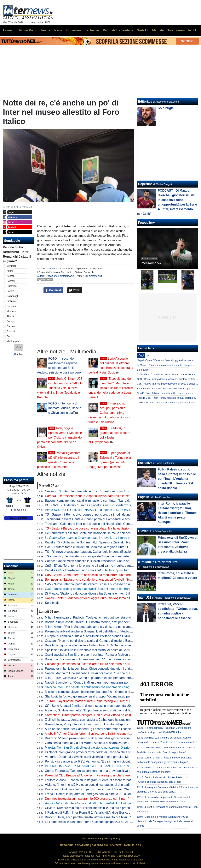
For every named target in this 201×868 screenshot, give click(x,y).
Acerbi (10, 276)
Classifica (11, 566)
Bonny (10, 321)
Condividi (53, 290)
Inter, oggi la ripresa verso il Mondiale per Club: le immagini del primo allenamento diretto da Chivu (60, 437)
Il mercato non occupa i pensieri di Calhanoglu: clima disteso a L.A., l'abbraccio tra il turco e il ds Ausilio (109, 413)
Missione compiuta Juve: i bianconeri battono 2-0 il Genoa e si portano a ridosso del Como (107, 692)
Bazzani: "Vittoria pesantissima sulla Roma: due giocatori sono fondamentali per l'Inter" (104, 738)
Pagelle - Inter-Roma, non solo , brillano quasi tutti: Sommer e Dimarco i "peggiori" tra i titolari (117, 570)
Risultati (19, 354)
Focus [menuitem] (46, 30)
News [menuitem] (58, 30)
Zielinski (11, 301)
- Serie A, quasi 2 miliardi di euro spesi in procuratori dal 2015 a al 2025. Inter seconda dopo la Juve (116, 706)
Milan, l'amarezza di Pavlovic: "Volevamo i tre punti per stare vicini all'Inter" (96, 617)
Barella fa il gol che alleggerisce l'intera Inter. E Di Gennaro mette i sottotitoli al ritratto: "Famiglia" (111, 645)
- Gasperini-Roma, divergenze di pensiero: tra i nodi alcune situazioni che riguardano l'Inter (110, 515)
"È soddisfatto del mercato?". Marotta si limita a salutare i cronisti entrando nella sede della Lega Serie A (111, 388)
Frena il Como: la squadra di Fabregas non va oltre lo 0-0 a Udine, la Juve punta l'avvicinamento (111, 794)
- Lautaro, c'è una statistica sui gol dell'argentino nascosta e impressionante (99, 556)
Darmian (11, 326)
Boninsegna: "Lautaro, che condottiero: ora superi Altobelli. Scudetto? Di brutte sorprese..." (107, 580)
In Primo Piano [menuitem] (26, 30)
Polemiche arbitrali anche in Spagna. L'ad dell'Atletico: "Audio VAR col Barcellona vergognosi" (109, 631)
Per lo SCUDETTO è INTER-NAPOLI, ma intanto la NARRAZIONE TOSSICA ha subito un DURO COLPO (118, 510)
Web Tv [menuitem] (143, 30)
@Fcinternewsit (93, 276)
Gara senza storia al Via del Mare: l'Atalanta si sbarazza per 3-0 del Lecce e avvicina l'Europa (109, 743)
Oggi (141, 355)
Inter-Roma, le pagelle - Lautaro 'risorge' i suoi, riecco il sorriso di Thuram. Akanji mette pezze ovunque (178, 513)
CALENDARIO (100, 845)
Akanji (10, 271)
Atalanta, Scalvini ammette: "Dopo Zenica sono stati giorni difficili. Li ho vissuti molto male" (107, 710)
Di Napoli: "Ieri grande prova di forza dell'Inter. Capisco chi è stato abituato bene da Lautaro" (108, 752)
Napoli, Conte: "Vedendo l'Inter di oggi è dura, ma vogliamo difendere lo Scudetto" (101, 598)
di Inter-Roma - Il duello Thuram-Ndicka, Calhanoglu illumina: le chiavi (103, 803)
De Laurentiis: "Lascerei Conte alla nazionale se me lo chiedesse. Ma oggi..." (98, 533)
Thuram (11, 316)
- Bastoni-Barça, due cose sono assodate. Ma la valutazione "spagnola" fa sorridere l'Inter (109, 528)
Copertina (145, 184)
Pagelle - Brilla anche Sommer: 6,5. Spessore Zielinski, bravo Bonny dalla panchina (105, 542)
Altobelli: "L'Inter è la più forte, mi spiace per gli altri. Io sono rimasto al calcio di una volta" (106, 734)
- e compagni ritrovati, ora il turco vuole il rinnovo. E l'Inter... (104, 538)
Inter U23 (145, 598)
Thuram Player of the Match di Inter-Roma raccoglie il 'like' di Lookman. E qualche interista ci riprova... (115, 701)
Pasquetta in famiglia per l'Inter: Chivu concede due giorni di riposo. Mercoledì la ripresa (105, 669)
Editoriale (145, 102)
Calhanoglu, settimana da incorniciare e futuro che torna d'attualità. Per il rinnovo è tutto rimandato (112, 664)
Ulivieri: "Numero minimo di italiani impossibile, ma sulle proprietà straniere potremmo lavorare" (110, 808)
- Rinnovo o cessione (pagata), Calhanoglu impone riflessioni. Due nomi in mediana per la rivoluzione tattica (121, 552)
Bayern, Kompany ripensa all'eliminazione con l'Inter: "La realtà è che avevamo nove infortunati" (111, 501)
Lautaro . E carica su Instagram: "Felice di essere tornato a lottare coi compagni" (105, 780)
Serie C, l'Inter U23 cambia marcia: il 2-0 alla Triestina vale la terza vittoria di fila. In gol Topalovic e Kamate (60, 388)
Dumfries (12, 286)
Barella (11, 291)
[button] (19, 347)
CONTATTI (116, 845)
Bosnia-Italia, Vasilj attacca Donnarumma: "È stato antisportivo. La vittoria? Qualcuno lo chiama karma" (116, 724)
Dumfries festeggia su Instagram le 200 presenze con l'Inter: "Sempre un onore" (100, 799)
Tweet (75, 290)
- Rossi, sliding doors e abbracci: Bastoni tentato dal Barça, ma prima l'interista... (104, 589)
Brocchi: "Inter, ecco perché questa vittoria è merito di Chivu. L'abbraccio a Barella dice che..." (109, 817)
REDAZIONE (82, 845)
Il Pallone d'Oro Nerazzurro (158, 562)
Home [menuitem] (7, 30)
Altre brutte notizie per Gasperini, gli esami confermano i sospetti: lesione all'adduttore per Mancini (112, 729)
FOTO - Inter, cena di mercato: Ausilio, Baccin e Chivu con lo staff (65, 408)
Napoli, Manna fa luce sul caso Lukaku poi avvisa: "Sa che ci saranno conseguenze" (103, 673)
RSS (138, 845)
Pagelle (143, 497)
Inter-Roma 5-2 (151, 263)
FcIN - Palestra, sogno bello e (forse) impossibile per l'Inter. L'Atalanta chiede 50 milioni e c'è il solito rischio (177, 479)
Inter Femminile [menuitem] (179, 30)
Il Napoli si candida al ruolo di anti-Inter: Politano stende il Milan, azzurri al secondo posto (106, 636)
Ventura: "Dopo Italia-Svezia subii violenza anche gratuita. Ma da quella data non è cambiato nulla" (113, 757)
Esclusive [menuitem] (92, 30)
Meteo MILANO (18, 518)
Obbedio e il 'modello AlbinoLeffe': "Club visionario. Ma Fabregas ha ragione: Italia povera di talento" (165, 821)
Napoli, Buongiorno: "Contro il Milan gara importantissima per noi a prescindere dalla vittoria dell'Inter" (115, 682)
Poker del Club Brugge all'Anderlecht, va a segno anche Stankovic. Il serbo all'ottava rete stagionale (113, 775)
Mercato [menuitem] (158, 30)
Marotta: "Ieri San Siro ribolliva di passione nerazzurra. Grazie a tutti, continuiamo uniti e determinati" (114, 748)
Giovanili (145, 531)
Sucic (10, 336)
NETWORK (66, 845)
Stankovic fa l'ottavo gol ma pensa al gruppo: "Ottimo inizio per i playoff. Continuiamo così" (107, 696)
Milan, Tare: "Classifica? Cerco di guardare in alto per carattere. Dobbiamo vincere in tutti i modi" (111, 678)
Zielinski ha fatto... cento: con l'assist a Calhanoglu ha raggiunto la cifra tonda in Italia (103, 720)
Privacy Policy (112, 838)
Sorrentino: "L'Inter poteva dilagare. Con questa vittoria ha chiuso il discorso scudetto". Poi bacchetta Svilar (118, 715)
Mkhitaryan (13, 341)
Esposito (11, 331)
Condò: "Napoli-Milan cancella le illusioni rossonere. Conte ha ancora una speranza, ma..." (107, 561)
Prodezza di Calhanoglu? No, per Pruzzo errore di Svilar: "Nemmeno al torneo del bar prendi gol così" (115, 789)
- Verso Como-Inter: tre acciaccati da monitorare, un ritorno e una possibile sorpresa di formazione (116, 575)
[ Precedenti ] (18, 510)
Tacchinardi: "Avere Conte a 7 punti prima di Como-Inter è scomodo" (92, 519)
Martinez (11, 311)
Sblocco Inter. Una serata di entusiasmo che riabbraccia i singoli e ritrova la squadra (103, 687)
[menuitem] (195, 30)
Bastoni (11, 281)
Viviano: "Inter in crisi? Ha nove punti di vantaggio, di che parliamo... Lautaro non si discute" (108, 785)
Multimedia (53, 269)
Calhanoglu (13, 296)
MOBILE (129, 845)
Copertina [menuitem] (74, 30)
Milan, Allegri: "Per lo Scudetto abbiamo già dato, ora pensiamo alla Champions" (100, 627)
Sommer (11, 266)
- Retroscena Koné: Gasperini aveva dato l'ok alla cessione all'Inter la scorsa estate (108, 496)
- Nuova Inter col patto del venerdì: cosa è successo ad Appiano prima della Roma (105, 584)
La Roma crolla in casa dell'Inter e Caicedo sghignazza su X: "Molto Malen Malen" (101, 822)
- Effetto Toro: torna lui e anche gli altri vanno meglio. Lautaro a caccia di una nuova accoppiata (113, 566)
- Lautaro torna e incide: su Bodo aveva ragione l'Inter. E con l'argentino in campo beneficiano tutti (115, 547)
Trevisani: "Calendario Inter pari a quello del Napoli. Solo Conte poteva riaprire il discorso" (106, 524)
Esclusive (145, 463)
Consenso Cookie (91, 838)
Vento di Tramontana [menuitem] (118, 30)
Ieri (148, 355)
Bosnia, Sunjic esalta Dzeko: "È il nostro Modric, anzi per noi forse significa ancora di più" (106, 622)
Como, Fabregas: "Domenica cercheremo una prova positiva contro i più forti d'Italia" (103, 771)
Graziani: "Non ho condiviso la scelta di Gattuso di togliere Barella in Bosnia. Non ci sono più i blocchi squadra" (121, 641)
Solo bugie (52, 603)
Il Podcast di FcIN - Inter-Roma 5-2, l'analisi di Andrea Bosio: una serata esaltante (101, 813)
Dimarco (11, 306)
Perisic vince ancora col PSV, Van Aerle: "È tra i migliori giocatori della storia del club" (103, 761)
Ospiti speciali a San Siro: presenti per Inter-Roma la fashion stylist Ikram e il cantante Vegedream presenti (118, 655)
